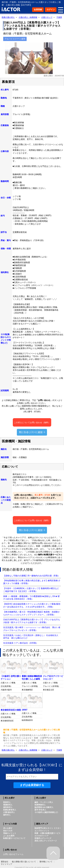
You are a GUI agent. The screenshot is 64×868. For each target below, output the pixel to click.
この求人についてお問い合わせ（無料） (32, 424)
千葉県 (59, 17)
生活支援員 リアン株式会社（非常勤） (21, 643)
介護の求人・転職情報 (28, 17)
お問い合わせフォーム (13, 854)
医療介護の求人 (8, 17)
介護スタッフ (47, 17)
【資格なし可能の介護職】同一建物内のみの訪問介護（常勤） (31, 576)
